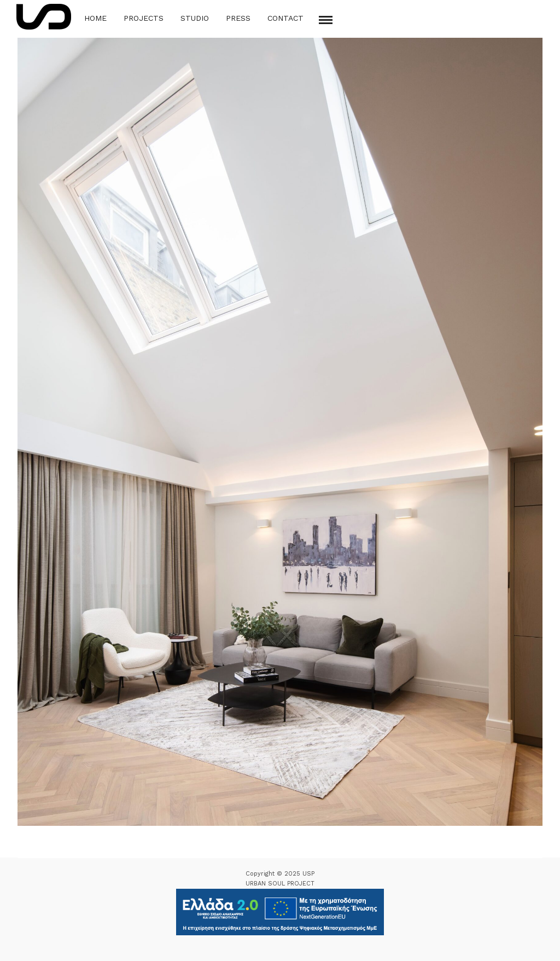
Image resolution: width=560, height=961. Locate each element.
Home (95, 18)
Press (238, 18)
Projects (144, 18)
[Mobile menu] (326, 20)
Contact (285, 18)
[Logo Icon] (44, 17)
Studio (195, 18)
